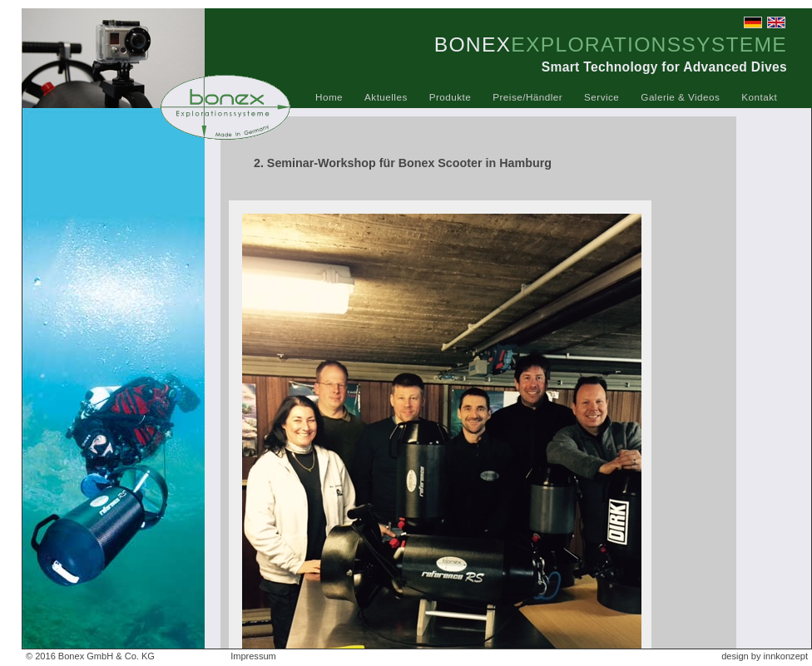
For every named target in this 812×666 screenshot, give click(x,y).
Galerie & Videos (680, 97)
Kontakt (759, 97)
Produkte (451, 97)
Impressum (253, 656)
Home (329, 97)
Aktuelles (386, 97)
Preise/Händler (527, 97)
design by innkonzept (765, 656)
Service (602, 97)
